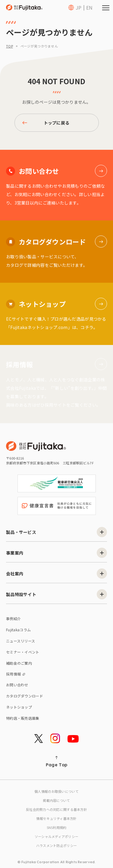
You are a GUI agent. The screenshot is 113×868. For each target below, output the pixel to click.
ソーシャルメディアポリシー (57, 836)
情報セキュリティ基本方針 (56, 818)
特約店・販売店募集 (23, 718)
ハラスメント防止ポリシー (56, 845)
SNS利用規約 (57, 827)
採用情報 (16, 674)
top (9, 46)
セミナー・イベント (23, 652)
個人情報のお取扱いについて (56, 791)
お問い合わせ (17, 685)
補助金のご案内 (19, 663)
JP (78, 8)
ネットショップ (19, 707)
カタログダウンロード (25, 696)
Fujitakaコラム (18, 630)
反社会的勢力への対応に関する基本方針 (56, 809)
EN (89, 8)
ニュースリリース (20, 641)
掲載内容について (56, 800)
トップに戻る (46, 123)
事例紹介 (13, 619)
